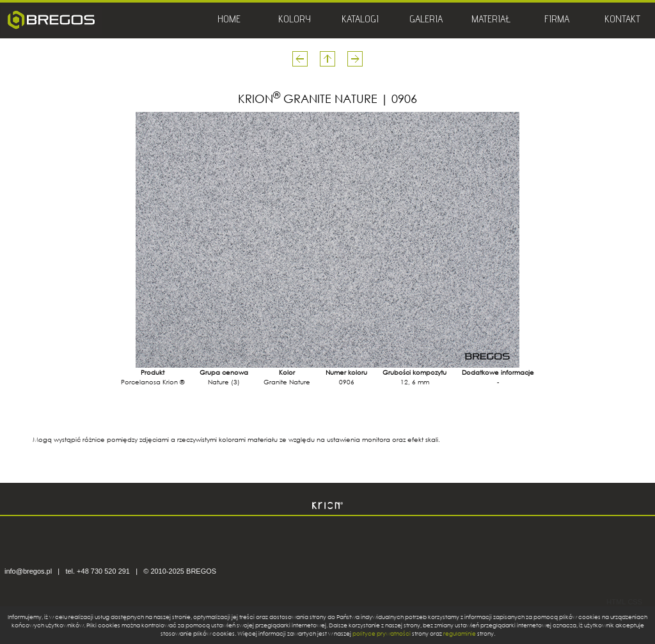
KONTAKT (622, 20)
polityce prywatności (382, 633)
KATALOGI (360, 20)
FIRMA (557, 20)
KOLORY (295, 20)
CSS (635, 602)
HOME (229, 20)
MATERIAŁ (491, 20)
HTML (616, 602)
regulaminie (460, 633)
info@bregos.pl (28, 571)
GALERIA (426, 20)
